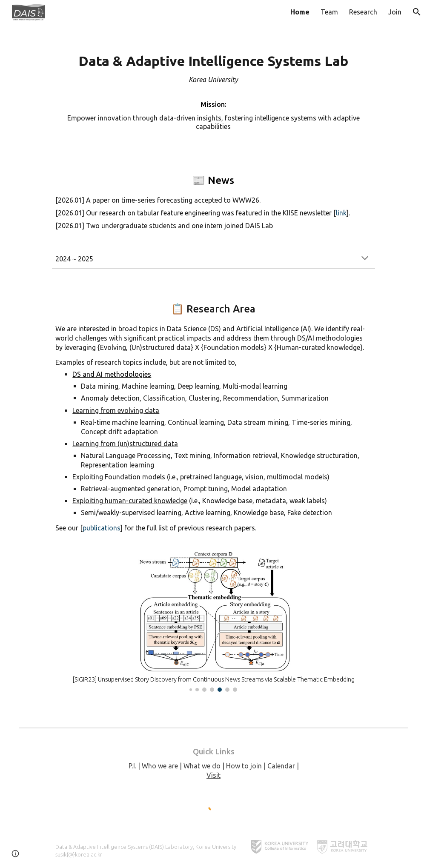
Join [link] (395, 12)
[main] (213, 89)
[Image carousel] (213, 622)
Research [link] (363, 12)
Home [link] (300, 12)
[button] (417, 12)
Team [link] (329, 12)
